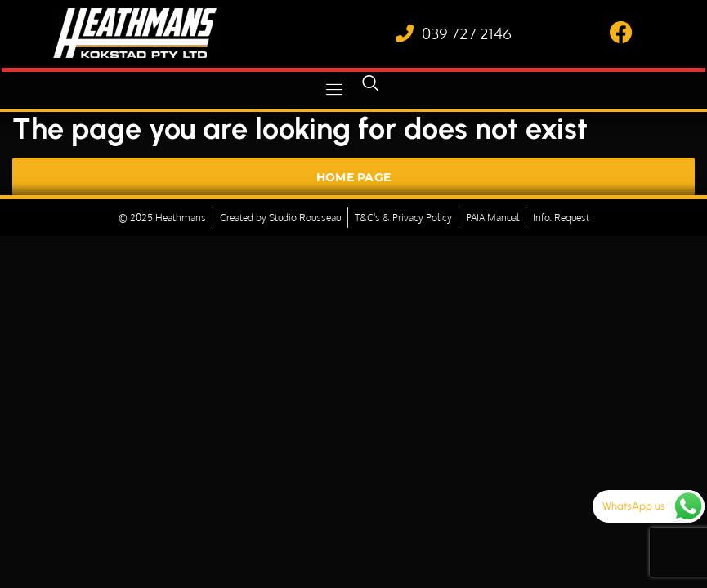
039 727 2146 (467, 33)
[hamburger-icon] (336, 90)
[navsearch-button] (370, 90)
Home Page (354, 177)
